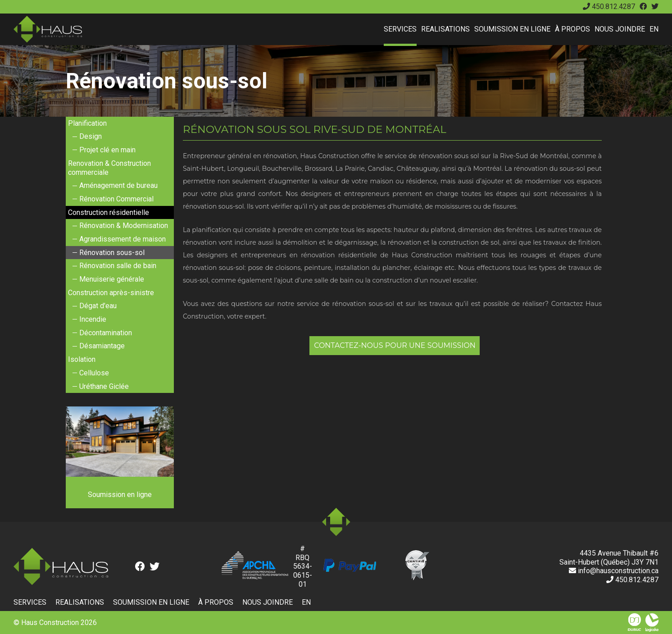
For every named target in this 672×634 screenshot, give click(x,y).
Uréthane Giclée (104, 386)
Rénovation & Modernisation (124, 226)
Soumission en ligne (512, 29)
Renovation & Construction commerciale (109, 168)
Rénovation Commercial (116, 199)
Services (400, 29)
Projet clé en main (107, 150)
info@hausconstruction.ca (614, 571)
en (654, 29)
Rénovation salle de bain (118, 266)
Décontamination (106, 333)
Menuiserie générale (112, 279)
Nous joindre (620, 29)
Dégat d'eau (98, 306)
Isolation (82, 359)
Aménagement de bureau (118, 185)
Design (91, 136)
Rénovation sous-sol (112, 253)
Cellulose (94, 373)
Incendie (93, 319)
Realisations (445, 29)
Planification (87, 123)
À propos (572, 29)
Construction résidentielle (109, 212)
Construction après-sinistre (111, 293)
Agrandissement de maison (123, 239)
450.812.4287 (609, 7)
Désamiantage (102, 346)
